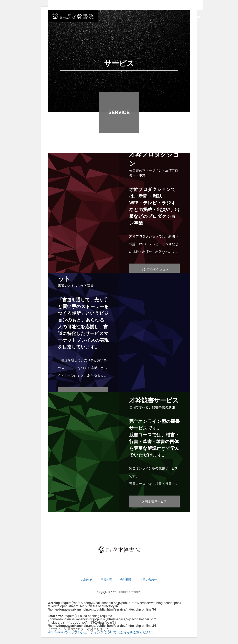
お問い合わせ (148, 580)
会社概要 (126, 580)
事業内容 (106, 580)
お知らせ (87, 580)
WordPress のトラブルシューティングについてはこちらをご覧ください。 (102, 632)
